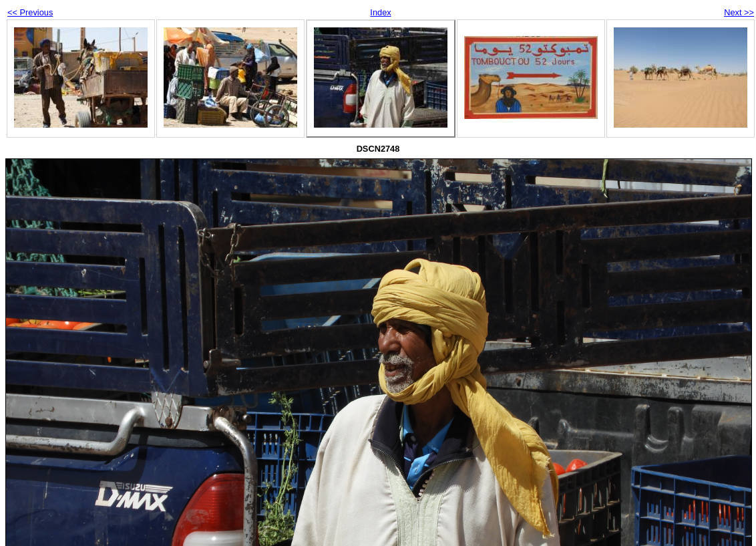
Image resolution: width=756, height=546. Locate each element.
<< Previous (30, 12)
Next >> (739, 12)
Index (380, 12)
